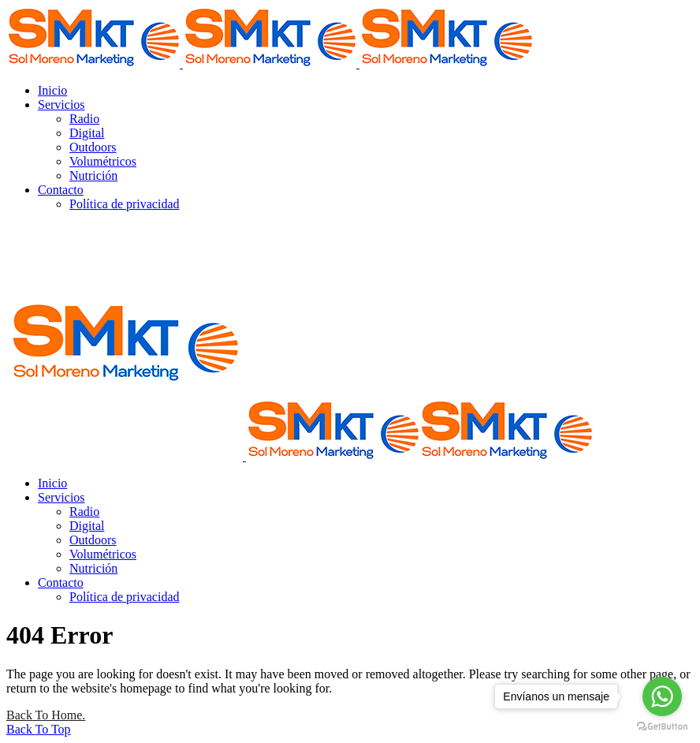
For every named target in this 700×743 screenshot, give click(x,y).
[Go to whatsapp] (662, 696)
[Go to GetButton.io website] (662, 727)
